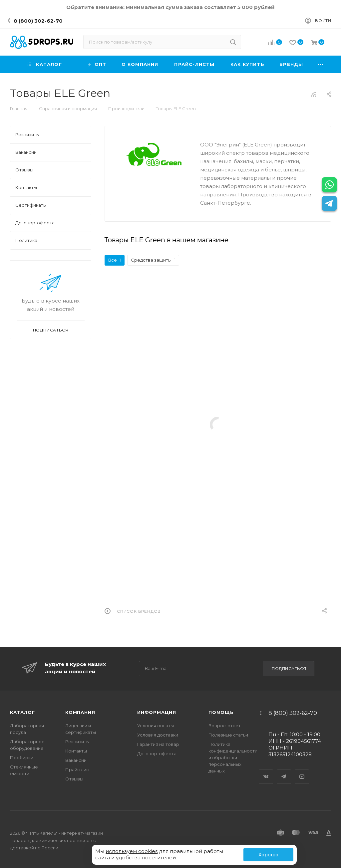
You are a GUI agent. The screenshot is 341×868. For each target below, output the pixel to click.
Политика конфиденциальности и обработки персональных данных (233, 758)
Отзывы (74, 779)
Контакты (76, 751)
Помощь (221, 712)
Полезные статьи (228, 735)
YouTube (302, 771)
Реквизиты (77, 742)
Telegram (284, 771)
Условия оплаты (156, 726)
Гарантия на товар (158, 744)
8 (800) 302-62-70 (38, 21)
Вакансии (76, 760)
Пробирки (22, 758)
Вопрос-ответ (225, 726)
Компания (80, 712)
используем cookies (132, 851)
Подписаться (289, 668)
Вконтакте (266, 771)
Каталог (22, 712)
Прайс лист (78, 769)
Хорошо (268, 855)
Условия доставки (158, 735)
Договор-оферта (157, 754)
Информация (157, 712)
